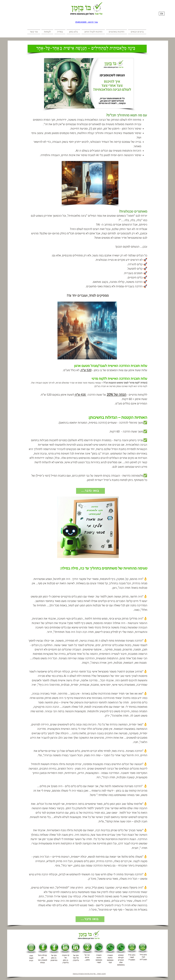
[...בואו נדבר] (90, 491)
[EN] (162, 14)
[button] (137, 32)
